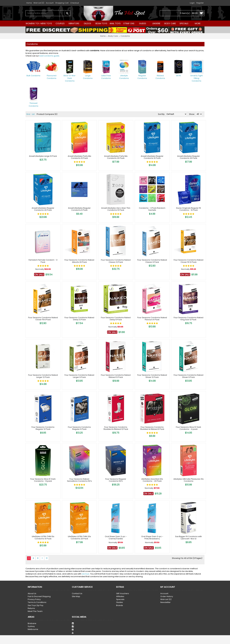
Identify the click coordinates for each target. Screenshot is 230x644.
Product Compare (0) (47, 114)
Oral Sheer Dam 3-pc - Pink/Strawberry (152, 537)
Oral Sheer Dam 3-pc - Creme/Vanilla (116, 537)
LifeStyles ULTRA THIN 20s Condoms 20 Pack (79, 537)
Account (164, 594)
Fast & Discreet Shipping (39, 596)
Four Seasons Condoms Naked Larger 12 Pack (43, 376)
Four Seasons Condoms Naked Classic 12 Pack (116, 261)
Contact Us (77, 594)
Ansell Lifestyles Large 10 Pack (43, 156)
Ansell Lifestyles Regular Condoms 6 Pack (79, 209)
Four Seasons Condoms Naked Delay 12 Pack (79, 319)
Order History (167, 596)
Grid (28, 114)
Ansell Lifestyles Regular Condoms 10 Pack (152, 157)
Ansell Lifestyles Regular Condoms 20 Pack (188, 157)
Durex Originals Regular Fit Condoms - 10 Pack (188, 209)
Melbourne (33, 629)
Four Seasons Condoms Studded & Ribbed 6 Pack (152, 428)
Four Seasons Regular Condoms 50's (116, 480)
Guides (120, 602)
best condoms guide (49, 56)
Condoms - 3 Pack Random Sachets (152, 209)
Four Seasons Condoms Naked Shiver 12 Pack (152, 376)
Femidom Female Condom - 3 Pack (43, 261)
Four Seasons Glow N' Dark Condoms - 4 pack (188, 428)
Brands (120, 605)
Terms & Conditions (37, 602)
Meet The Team (35, 611)
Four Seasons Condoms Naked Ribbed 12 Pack (116, 376)
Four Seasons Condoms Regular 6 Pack (79, 428)
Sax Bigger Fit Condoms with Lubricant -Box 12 (188, 537)
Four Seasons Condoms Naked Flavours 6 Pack (152, 319)
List (33, 114)
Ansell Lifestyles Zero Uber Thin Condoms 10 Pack (116, 209)
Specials (120, 599)
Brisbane (32, 623)
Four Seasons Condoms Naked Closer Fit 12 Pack (188, 261)
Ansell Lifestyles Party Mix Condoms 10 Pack (79, 157)
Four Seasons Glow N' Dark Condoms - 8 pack (43, 480)
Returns (31, 608)
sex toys (86, 574)
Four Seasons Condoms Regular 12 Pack (43, 428)
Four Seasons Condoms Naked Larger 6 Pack (79, 376)
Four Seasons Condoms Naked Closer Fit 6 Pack (43, 319)
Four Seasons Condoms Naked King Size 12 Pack (188, 319)
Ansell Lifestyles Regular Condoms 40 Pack (43, 209)
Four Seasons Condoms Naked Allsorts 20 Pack (79, 261)
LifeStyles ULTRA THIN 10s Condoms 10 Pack (43, 537)
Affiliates (120, 596)
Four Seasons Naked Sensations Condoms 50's (79, 480)
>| (46, 558)
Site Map (76, 596)
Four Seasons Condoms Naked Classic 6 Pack (152, 261)
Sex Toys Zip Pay (35, 605)
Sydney (31, 626)
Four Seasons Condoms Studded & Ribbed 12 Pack (116, 428)
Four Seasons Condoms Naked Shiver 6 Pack (188, 376)
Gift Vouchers (123, 594)
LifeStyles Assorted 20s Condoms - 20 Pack (152, 480)
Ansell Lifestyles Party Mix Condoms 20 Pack (116, 157)
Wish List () (166, 599)
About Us (32, 594)
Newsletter (165, 602)
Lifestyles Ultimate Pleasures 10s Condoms (189, 480)
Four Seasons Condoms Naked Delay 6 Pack (116, 319)
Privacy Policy (34, 599)
